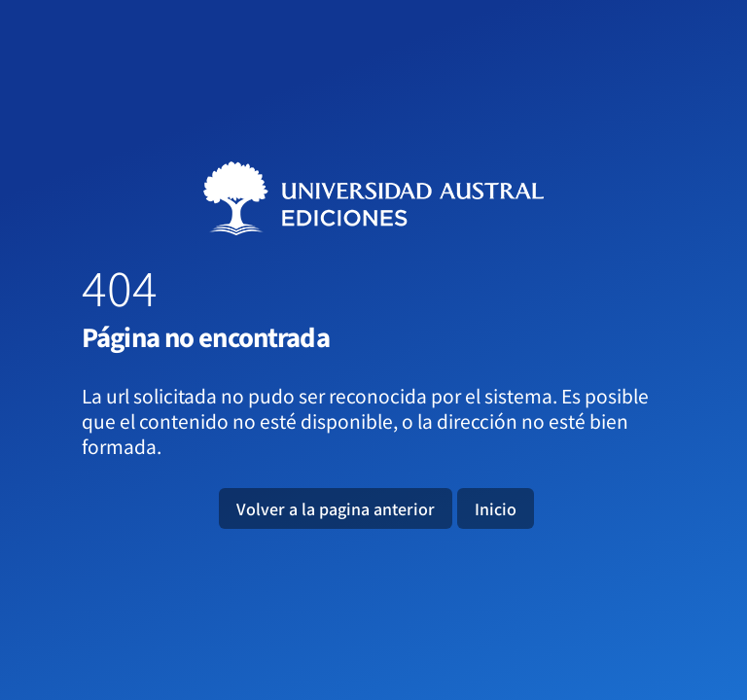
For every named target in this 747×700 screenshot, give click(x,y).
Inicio (496, 508)
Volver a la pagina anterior (336, 508)
